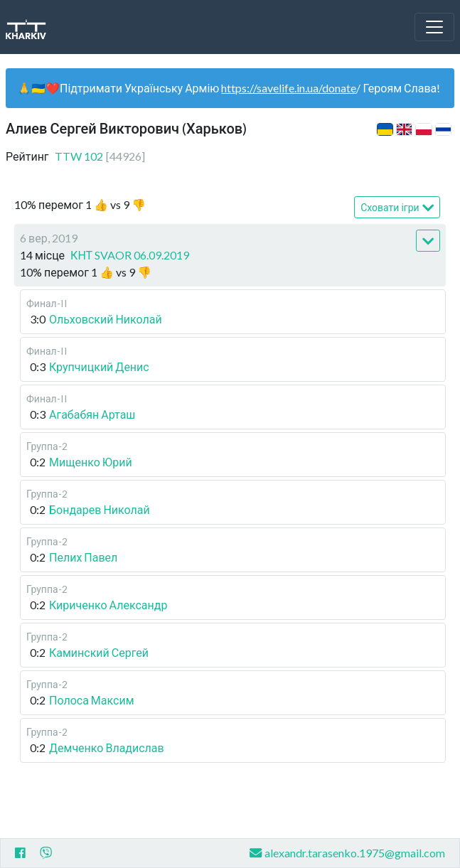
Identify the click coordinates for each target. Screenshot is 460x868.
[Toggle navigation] (434, 27)
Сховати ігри (397, 208)
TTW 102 (100, 156)
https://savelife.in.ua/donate (289, 88)
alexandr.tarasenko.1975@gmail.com (347, 853)
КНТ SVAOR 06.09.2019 (130, 255)
